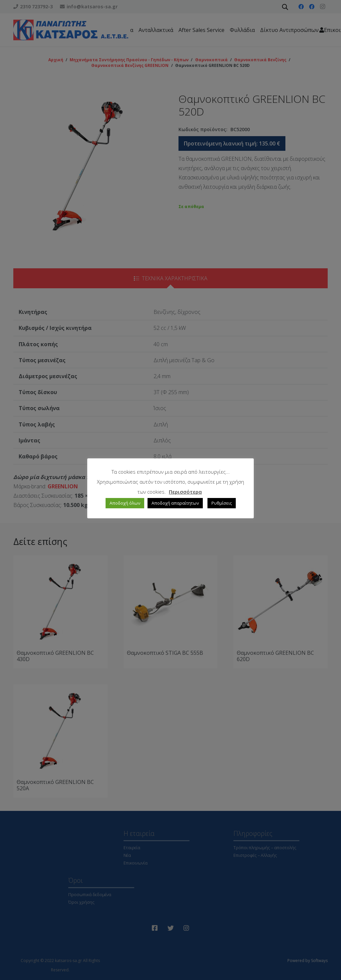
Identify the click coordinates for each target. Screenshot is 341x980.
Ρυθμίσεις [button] (222, 503)
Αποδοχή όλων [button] (125, 503)
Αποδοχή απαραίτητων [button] (175, 503)
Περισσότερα (185, 492)
